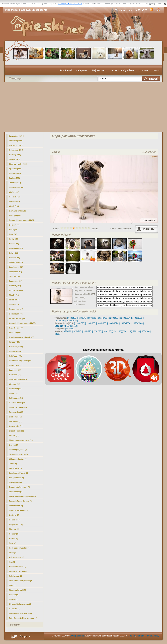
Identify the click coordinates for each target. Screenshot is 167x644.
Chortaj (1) (14, 599)
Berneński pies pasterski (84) (22, 220)
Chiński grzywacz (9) (18, 450)
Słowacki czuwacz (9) (18, 454)
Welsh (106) (14, 206)
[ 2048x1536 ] (72, 321)
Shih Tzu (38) (15, 333)
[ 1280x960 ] (114, 318)
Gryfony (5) (14, 515)
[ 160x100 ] (107, 331)
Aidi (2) (12, 562)
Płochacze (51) (16, 272)
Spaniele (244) (15, 169)
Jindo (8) (13, 464)
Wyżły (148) (14, 192)
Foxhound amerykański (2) (21, 581)
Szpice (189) (15, 178)
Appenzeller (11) (16, 426)
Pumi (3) (13, 553)
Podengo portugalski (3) (20, 548)
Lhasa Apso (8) (16, 468)
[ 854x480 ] (70, 329)
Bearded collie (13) (17, 403)
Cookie (131, 636)
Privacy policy (152, 636)
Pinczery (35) (15, 342)
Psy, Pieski (66, 70)
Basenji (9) (14, 445)
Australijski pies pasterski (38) (22, 323)
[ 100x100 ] (146, 331)
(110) (15, 201)
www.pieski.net (77, 636)
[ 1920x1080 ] (138, 323)
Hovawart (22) (15, 375)
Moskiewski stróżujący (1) (20, 613)
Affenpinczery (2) (17, 557)
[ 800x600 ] (92, 318)
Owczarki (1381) (16, 145)
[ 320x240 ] (77, 331)
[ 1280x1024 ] (125, 318)
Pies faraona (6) (16, 506)
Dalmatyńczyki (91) (17, 211)
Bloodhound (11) (16, 431)
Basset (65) (14, 244)
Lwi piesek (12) (16, 421)
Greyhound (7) (15, 482)
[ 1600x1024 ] (113, 323)
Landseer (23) (15, 370)
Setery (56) (14, 253)
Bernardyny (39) (16, 314)
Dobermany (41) (16, 309)
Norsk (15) (14, 393)
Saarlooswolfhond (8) (19, 473)
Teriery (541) (15, 159)
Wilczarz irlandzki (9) (18, 459)
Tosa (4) (13, 543)
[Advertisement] (84, 107)
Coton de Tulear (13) (18, 407)
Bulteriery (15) (15, 389)
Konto (157, 70)
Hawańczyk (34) (16, 347)
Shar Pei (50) (15, 276)
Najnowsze (98, 70)
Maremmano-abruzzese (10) (21, 440)
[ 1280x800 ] (91, 323)
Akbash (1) (14, 595)
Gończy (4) (14, 534)
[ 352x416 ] (67, 331)
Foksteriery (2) (16, 576)
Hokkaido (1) (15, 609)
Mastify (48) (14, 295)
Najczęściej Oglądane (122, 70)
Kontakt (140, 636)
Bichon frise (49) (16, 290)
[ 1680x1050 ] (126, 323)
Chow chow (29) (16, 365)
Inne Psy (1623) (16, 141)
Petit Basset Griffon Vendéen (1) (23, 618)
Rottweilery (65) (16, 248)
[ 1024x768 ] (103, 318)
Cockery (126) (15, 197)
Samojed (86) (15, 216)
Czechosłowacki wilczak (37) (22, 337)
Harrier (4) (14, 539)
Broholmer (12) (16, 417)
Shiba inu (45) (15, 300)
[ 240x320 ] (87, 331)
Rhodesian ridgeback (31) (20, 361)
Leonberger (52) (16, 267)
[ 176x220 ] (97, 331)
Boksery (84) (15, 225)
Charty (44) (14, 304)
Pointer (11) (14, 436)
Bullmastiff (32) (16, 351)
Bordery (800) (15, 155)
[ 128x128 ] (127, 331)
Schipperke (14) (16, 398)
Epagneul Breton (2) (18, 571)
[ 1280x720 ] (80, 323)
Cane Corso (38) (16, 328)
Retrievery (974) (16, 150)
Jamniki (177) (15, 183)
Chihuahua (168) (16, 187)
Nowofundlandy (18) (18, 379)
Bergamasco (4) (16, 524)
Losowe (144, 70)
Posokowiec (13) (16, 412)
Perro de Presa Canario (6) (21, 501)
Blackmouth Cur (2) (18, 567)
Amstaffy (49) (15, 286)
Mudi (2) (13, 585)
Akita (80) (13, 230)
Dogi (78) (13, 234)
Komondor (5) (15, 520)
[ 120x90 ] (136, 331)
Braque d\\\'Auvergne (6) (20, 487)
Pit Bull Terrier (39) (17, 318)
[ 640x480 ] (72, 318)
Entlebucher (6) (16, 492)
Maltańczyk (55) (16, 262)
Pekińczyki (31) (16, 356)
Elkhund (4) (14, 529)
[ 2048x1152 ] (72, 326)
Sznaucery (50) (16, 281)
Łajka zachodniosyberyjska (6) (22, 496)
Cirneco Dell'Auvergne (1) (20, 604)
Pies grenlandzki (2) (18, 590)
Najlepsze (81, 70)
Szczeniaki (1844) (17, 136)
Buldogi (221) (15, 173)
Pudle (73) (14, 239)
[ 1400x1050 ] (137, 318)
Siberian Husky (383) (18, 164)
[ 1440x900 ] (102, 323)
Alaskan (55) (15, 258)
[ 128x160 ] (117, 331)
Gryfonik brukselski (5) (19, 510)
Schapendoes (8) (17, 478)
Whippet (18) (15, 384)
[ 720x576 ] (82, 318)
